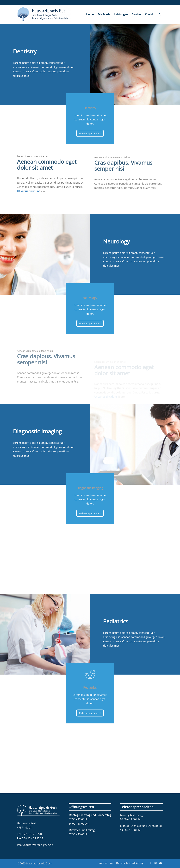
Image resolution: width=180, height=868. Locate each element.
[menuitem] (90, 14)
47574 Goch (24, 828)
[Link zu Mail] (161, 2)
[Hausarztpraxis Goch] (44, 14)
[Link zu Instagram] (156, 2)
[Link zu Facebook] (151, 2)
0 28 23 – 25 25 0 (32, 834)
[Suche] (160, 14)
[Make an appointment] (90, 133)
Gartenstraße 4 (26, 823)
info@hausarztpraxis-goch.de (35, 845)
